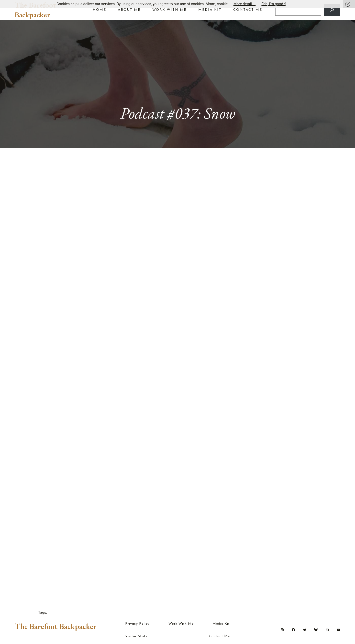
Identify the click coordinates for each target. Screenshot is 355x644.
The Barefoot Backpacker (35, 10)
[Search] (332, 10)
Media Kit (221, 624)
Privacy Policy (137, 624)
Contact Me (219, 636)
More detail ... (245, 4)
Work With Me (181, 624)
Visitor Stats (136, 636)
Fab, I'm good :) (274, 4)
